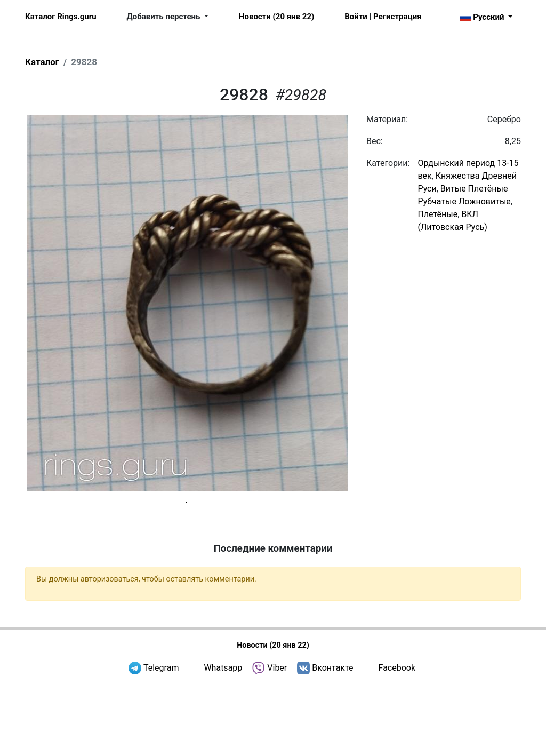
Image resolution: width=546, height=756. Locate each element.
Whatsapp (223, 740)
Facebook (397, 740)
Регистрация (397, 17)
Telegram (161, 740)
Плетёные (437, 214)
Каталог (42, 62)
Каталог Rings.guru (61, 17)
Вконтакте (332, 740)
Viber (277, 740)
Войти (356, 17)
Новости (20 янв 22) (276, 17)
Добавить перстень (165, 17)
